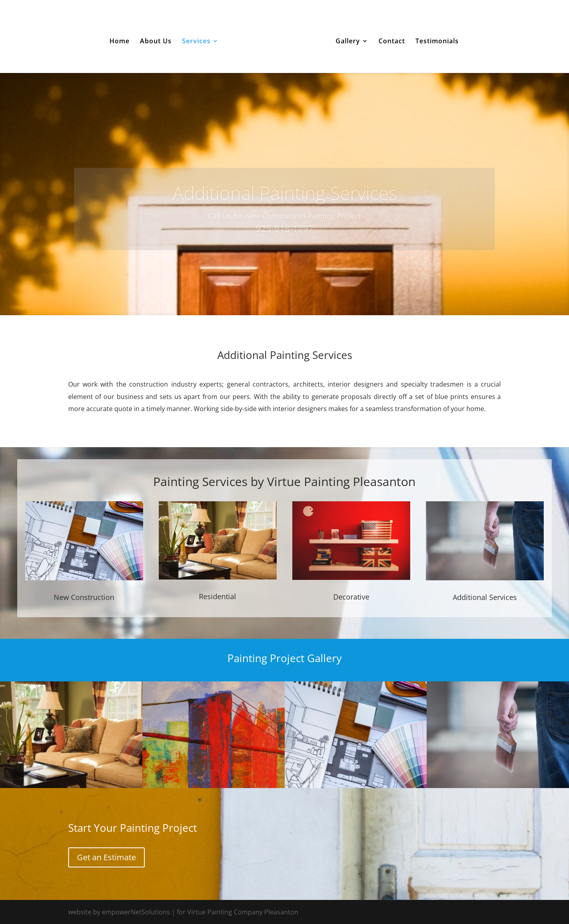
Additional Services (485, 597)
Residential (218, 596)
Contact (392, 42)
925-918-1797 (285, 236)
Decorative (351, 597)
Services (196, 42)
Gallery (348, 42)
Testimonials (437, 42)
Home (119, 42)
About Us (156, 42)
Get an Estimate (106, 857)
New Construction (84, 597)
